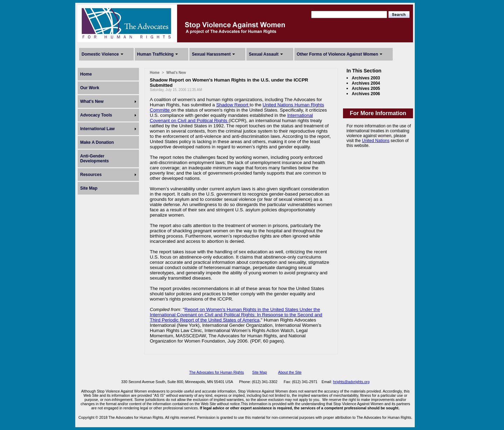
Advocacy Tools (96, 115)
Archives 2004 (366, 83)
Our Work (90, 88)
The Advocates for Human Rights (216, 372)
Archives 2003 (366, 78)
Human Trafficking (156, 54)
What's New (92, 101)
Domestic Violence (100, 54)
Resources (91, 175)
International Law (97, 129)
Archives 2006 (366, 94)
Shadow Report (233, 105)
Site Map (89, 188)
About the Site (290, 372)
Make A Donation (97, 142)
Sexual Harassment (211, 54)
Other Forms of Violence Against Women (337, 54)
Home (86, 74)
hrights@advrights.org (351, 382)
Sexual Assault (264, 54)
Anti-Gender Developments (94, 158)
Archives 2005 (366, 89)
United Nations (376, 141)
